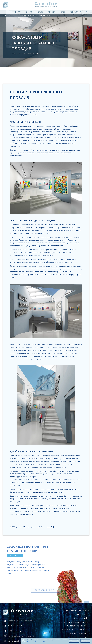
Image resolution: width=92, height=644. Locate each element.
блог (63, 12)
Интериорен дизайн (78, 618)
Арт (87, 637)
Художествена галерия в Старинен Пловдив (37, 15)
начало (18, 12)
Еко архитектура (80, 614)
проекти (52, 12)
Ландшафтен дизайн (78, 626)
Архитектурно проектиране (74, 611)
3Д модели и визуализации (74, 622)
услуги (40, 12)
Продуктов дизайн (79, 634)
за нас (29, 12)
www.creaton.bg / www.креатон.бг (21, 636)
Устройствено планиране (75, 630)
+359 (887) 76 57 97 (16, 626)
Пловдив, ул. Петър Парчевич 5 (21, 621)
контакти (75, 12)
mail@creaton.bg (14, 631)
